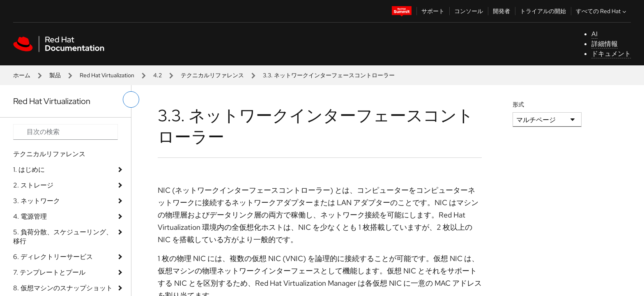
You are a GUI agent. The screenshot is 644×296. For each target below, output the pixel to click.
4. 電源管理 (30, 216)
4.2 (158, 75)
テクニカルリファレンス (212, 75)
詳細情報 (605, 44)
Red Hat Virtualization (107, 75)
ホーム (22, 75)
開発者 (501, 11)
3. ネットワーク (37, 201)
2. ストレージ (33, 185)
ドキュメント (611, 54)
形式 (518, 104)
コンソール (469, 11)
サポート (433, 11)
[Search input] (66, 132)
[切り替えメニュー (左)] (131, 99)
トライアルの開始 (543, 11)
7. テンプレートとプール (49, 272)
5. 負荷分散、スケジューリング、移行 (63, 237)
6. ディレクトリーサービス (53, 257)
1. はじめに (29, 170)
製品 (55, 75)
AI (595, 34)
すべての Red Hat (602, 11)
